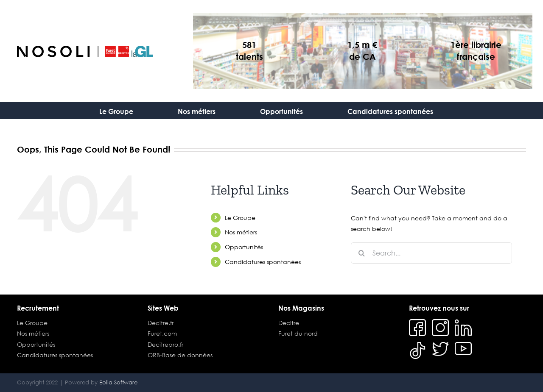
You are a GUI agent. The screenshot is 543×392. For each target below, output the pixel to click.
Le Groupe (240, 218)
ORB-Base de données (180, 355)
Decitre (289, 323)
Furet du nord (298, 333)
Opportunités (244, 247)
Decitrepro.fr (165, 344)
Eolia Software (118, 382)
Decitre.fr (161, 323)
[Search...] (431, 253)
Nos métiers (241, 232)
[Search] (361, 253)
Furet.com (162, 333)
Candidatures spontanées (263, 262)
